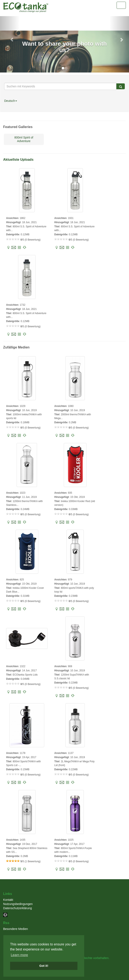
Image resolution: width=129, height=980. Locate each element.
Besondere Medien (16, 929)
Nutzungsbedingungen (18, 904)
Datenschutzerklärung (17, 908)
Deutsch (11, 101)
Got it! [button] (44, 966)
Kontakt (8, 900)
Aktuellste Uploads (18, 160)
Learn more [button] (19, 955)
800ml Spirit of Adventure (24, 139)
